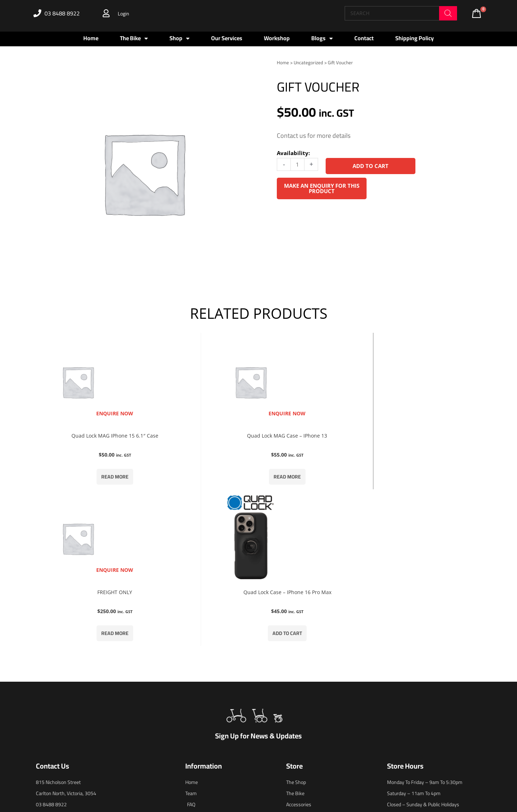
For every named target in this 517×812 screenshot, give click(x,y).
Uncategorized (308, 62)
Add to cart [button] (431, 480)
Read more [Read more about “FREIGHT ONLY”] (316, 480)
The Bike (134, 38)
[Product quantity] (297, 164)
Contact (364, 38)
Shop (180, 38)
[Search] (448, 13)
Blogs (322, 38)
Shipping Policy (414, 38)
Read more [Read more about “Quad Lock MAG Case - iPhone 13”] (201, 480)
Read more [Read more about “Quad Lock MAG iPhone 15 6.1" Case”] (86, 480)
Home (91, 38)
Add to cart (371, 166)
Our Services (227, 38)
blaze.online (334, 776)
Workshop (277, 38)
